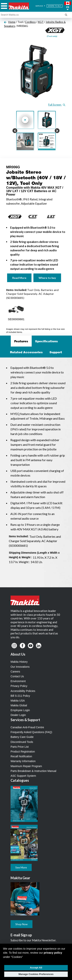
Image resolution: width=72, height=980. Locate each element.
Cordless (30, 22)
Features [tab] (21, 341)
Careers (15, 672)
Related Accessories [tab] (26, 352)
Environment (18, 681)
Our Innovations (20, 667)
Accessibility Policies (23, 691)
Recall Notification (21, 756)
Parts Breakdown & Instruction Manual (33, 771)
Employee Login (20, 710)
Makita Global (19, 705)
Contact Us (17, 676)
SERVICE (41, 6)
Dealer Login (18, 715)
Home (12, 22)
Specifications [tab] (46, 341)
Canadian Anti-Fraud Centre (27, 727)
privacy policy (53, 953)
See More (21, 867)
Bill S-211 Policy (20, 696)
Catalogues (20, 780)
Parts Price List (20, 747)
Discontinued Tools (22, 742)
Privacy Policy (19, 686)
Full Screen (57, 105)
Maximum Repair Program (26, 766)
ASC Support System (23, 776)
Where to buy (47, 278)
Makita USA (18, 701)
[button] (68, 6)
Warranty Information (23, 761)
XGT (41, 22)
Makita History (19, 662)
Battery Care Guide (22, 737)
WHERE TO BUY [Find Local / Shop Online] (55, 6)
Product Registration (23, 752)
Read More (19, 278)
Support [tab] (56, 352)
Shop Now (22, 924)
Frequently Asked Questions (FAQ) (31, 732)
